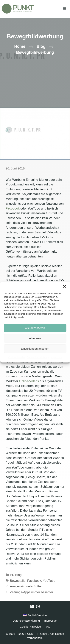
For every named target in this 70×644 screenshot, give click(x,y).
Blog (41, 46)
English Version (35, 615)
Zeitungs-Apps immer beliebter (31, 592)
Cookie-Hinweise (17, 357)
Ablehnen (35, 338)
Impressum (56, 357)
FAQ (47, 627)
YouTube (49, 581)
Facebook (13, 208)
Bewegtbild (18, 581)
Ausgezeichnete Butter (26, 586)
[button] (64, 286)
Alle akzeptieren (35, 328)
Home (20, 46)
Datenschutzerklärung (38, 357)
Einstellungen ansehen (35, 349)
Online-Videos (29, 381)
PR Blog (16, 575)
